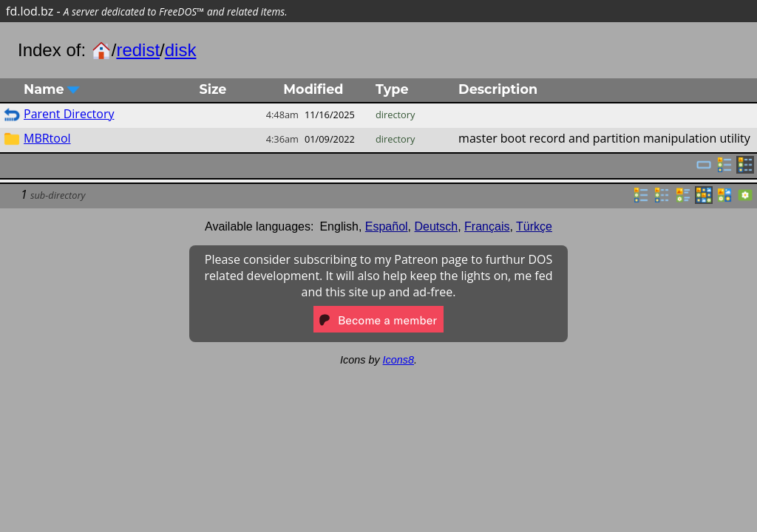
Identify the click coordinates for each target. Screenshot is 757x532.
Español (387, 226)
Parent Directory (69, 114)
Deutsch (437, 226)
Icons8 (398, 360)
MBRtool (47, 138)
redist (138, 50)
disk (181, 50)
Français (487, 226)
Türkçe (534, 226)
